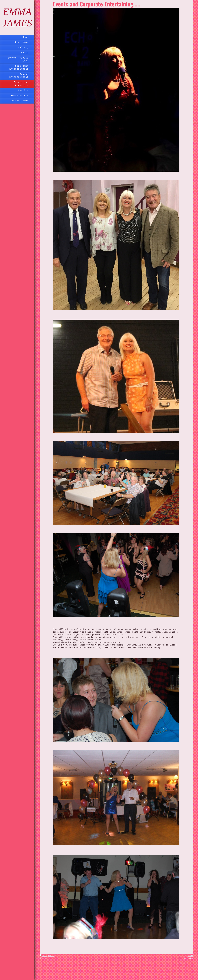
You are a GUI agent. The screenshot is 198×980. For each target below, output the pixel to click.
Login (190, 956)
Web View (188, 958)
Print (43, 956)
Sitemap (52, 956)
